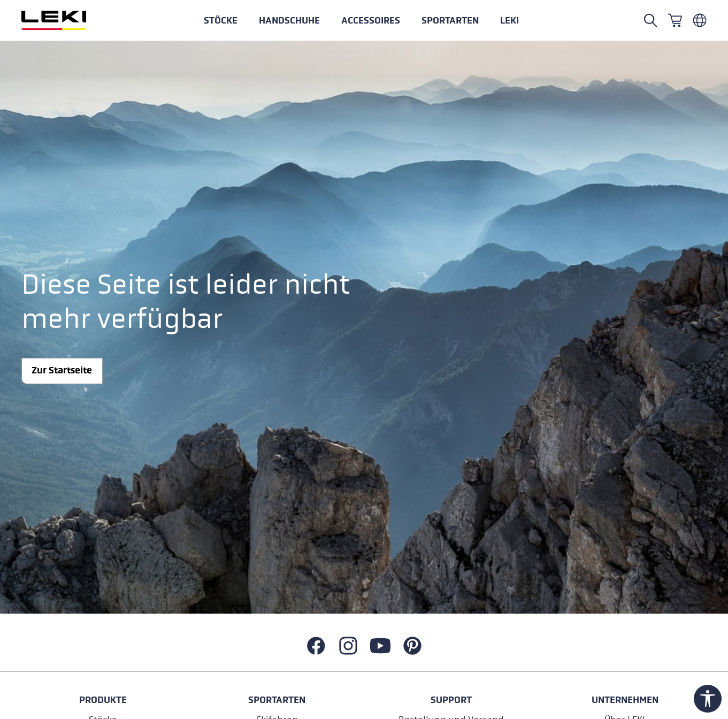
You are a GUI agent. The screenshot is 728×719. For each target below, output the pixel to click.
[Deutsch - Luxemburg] (700, 20)
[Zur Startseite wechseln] (65, 20)
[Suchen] (650, 20)
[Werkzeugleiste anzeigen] (708, 699)
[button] (450, 20)
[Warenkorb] (675, 20)
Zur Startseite (62, 370)
